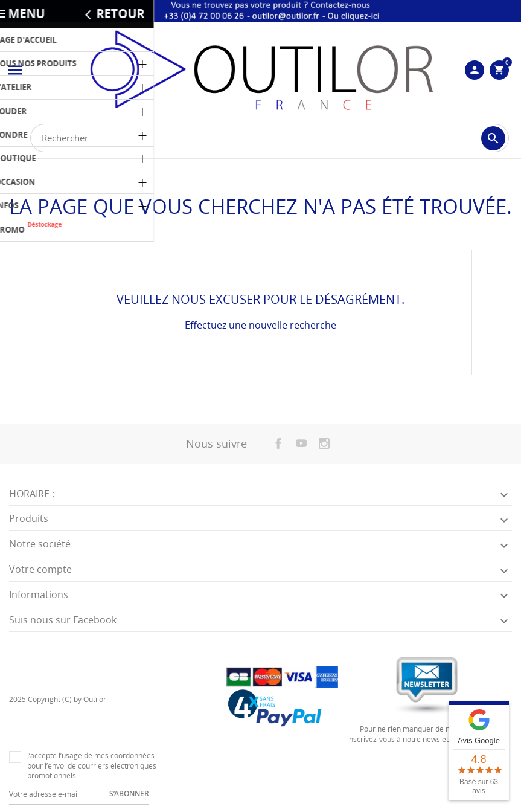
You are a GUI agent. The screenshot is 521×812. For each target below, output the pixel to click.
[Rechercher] (270, 138)
